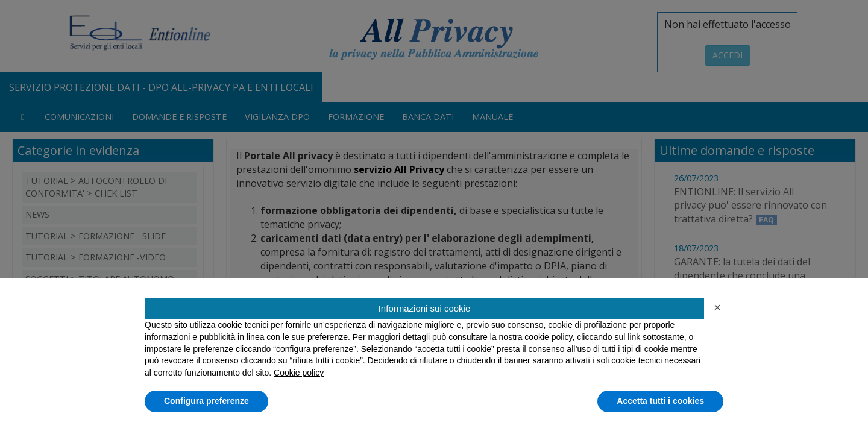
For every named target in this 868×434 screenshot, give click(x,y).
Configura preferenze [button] (206, 401)
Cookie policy (299, 373)
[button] (717, 307)
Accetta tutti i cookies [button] (660, 401)
